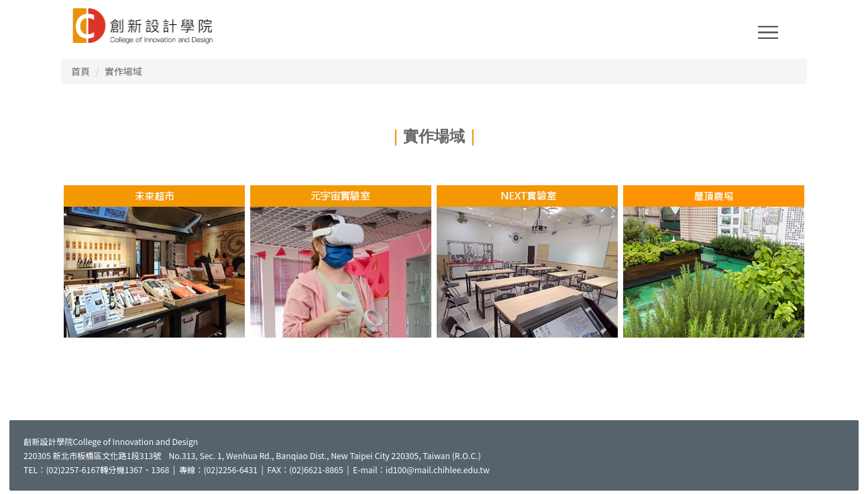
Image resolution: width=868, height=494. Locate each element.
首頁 (80, 71)
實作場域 (123, 71)
